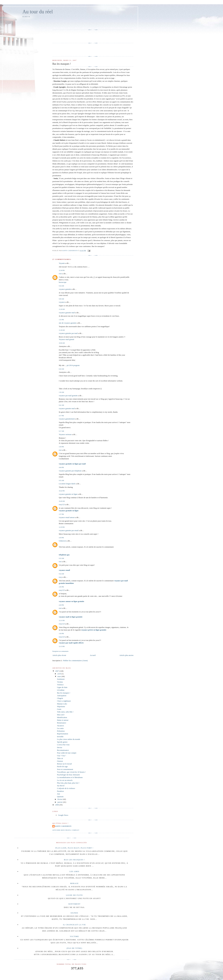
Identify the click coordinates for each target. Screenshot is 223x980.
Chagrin (60, 698)
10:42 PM (62, 491)
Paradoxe (60, 791)
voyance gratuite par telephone (70, 471)
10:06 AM (62, 343)
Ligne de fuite (62, 687)
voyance (62, 302)
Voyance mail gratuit (66, 339)
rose (60, 274)
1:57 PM (61, 514)
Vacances (60, 726)
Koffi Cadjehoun (63, 826)
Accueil (93, 655)
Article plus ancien (126, 655)
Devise (60, 747)
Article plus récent (59, 655)
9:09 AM (61, 299)
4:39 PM (61, 538)
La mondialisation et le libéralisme (70, 777)
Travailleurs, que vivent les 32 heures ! (71, 772)
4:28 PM (61, 605)
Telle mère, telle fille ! (65, 712)
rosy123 (62, 504)
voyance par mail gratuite (68, 396)
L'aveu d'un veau (63, 745)
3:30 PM (61, 447)
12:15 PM (62, 646)
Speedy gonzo (62, 742)
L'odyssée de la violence (66, 788)
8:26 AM (61, 369)
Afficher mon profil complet (66, 830)
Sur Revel (61, 786)
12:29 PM (62, 527)
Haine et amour (63, 720)
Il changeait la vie (74, 925)
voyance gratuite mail (67, 313)
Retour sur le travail (64, 764)
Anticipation (62, 696)
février (60, 799)
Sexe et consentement (65, 769)
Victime (60, 682)
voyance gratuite (65, 289)
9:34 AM (61, 286)
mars (60, 676)
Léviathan (61, 690)
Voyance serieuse (65, 434)
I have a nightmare (64, 701)
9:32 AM (61, 558)
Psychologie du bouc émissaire (68, 775)
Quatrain (60, 797)
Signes (74, 913)
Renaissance (62, 723)
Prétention (61, 731)
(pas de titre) (74, 948)
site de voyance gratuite (67, 323)
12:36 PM (62, 270)
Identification (62, 717)
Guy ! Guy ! (62, 756)
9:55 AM (61, 480)
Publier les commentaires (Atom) (75, 660)
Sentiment (61, 679)
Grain (59, 709)
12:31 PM (62, 620)
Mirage (74, 883)
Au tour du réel (38, 12)
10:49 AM (62, 501)
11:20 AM (62, 309)
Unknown (62, 541)
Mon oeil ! (61, 715)
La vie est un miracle (65, 780)
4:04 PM (61, 467)
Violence (60, 685)
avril (59, 674)
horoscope (63, 282)
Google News (63, 815)
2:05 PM (61, 587)
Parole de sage (62, 766)
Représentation (63, 734)
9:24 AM (61, 574)
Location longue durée (67, 484)
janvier (60, 802)
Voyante (62, 263)
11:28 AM (62, 330)
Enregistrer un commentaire (60, 651)
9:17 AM (61, 431)
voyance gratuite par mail (68, 333)
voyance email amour (67, 517)
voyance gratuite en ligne (68, 494)
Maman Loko (62, 704)
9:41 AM (61, 405)
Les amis (60, 728)
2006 (57, 805)
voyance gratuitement (67, 419)
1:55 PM (61, 320)
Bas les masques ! (64, 693)
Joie (59, 794)
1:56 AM (61, 392)
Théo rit (60, 758)
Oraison (60, 761)
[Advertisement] (69, 23)
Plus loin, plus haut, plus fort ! (68, 783)
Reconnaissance (63, 750)
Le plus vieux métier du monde (69, 739)
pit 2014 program (73, 365)
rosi (60, 450)
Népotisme (61, 706)
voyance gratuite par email (69, 530)
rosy (60, 577)
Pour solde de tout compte (67, 753)
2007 (57, 671)
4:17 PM (61, 416)
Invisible (60, 737)
